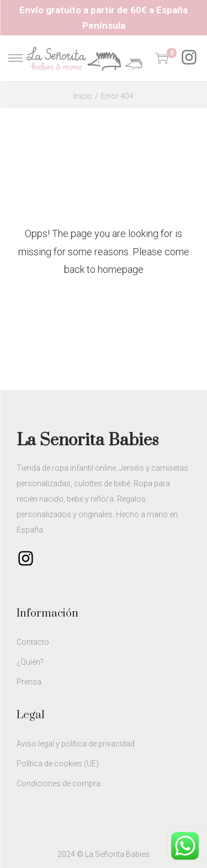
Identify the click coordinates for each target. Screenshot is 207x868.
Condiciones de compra (59, 783)
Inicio (83, 96)
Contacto (33, 642)
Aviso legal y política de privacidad (76, 744)
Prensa (29, 682)
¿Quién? (30, 662)
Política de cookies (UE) (58, 764)
